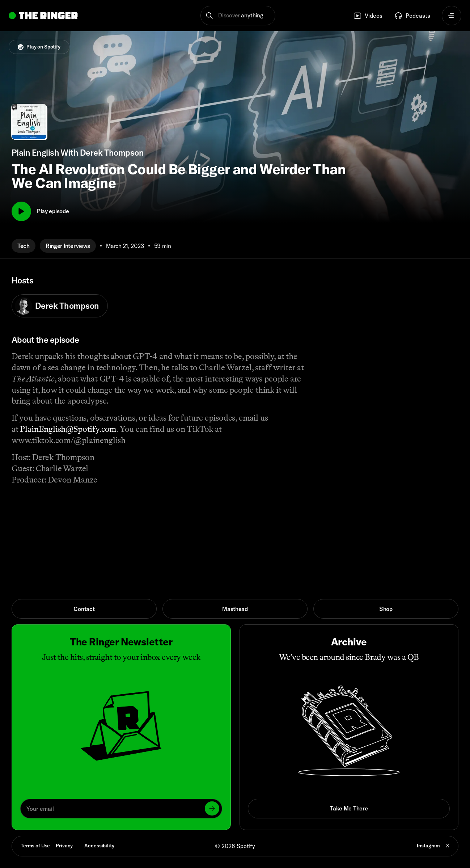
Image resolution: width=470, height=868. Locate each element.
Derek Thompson (57, 306)
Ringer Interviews (68, 246)
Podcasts (412, 16)
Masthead (235, 609)
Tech (24, 246)
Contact (84, 609)
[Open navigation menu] (452, 16)
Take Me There (349, 808)
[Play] (21, 211)
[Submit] (212, 808)
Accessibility (99, 846)
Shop (386, 609)
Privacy (64, 846)
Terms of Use (35, 846)
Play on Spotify (39, 47)
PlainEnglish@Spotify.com (68, 429)
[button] (238, 16)
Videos (368, 16)
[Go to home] (43, 16)
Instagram (428, 846)
